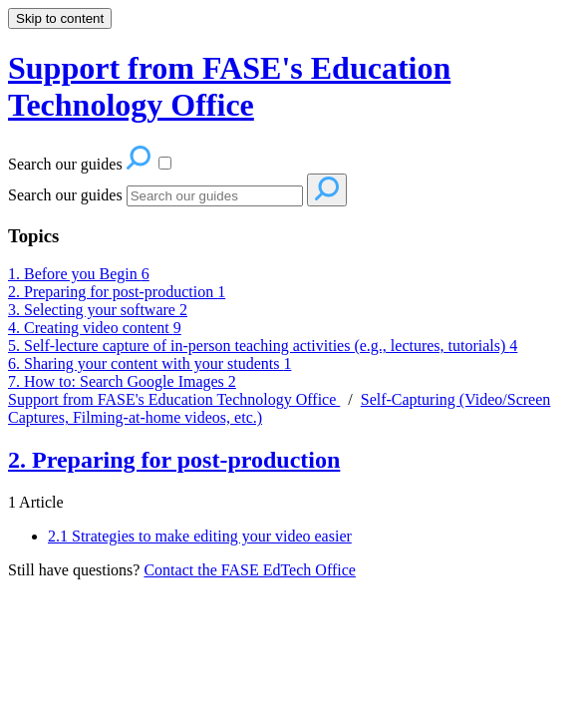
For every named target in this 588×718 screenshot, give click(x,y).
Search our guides (65, 195)
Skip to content (60, 18)
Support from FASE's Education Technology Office (174, 399)
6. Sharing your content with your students (149, 363)
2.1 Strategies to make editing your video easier (200, 536)
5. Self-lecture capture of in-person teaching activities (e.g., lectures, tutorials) (263, 346)
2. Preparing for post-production (117, 292)
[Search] (215, 196)
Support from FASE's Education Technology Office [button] (229, 86)
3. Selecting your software (98, 310)
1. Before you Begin (79, 274)
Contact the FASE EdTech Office (249, 570)
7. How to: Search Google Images (122, 381)
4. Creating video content (95, 328)
